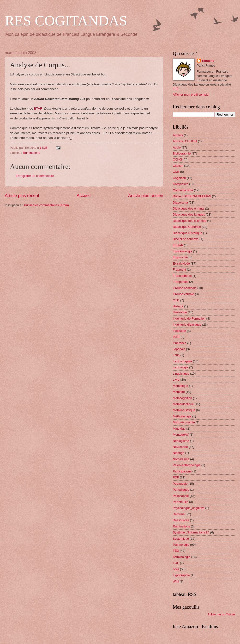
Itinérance (180, 343)
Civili (176, 172)
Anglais (178, 135)
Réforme (179, 514)
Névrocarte (180, 447)
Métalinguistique (184, 410)
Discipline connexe (186, 239)
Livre (176, 380)
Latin (176, 355)
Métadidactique (183, 404)
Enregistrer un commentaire (35, 176)
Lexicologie (180, 367)
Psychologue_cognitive (189, 508)
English (178, 245)
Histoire (178, 306)
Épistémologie (183, 251)
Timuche (208, 61)
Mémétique (180, 386)
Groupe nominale (185, 288)
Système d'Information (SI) (191, 532)
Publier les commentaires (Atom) (46, 205)
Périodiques (181, 490)
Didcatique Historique (187, 233)
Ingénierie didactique (187, 325)
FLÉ (176, 89)
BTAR (38, 108)
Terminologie (182, 557)
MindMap (179, 429)
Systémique (181, 539)
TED (176, 551)
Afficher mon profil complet (191, 95)
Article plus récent (22, 196)
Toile (176, 569)
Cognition (179, 178)
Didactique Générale (187, 227)
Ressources (181, 520)
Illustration (180, 312)
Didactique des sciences (189, 221)
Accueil (84, 196)
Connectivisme (183, 190)
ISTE (176, 337)
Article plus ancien (146, 196)
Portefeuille (180, 502)
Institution (179, 331)
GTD (176, 300)
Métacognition (182, 398)
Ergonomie (180, 257)
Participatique (182, 471)
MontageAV (181, 435)
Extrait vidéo (181, 263)
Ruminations (31, 153)
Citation (178, 166)
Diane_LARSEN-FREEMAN (192, 196)
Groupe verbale (183, 294)
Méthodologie (182, 416)
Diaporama (180, 202)
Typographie (181, 575)
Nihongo (179, 453)
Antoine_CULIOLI (185, 141)
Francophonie (182, 276)
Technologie (181, 545)
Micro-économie (184, 422)
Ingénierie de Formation (189, 319)
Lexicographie (182, 361)
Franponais (180, 282)
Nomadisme (181, 459)
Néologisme (181, 441)
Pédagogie (180, 484)
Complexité (180, 184)
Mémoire (179, 392)
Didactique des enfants (189, 208)
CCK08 (178, 159)
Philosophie (181, 496)
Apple (177, 147)
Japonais (179, 349)
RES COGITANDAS (66, 21)
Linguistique (181, 374)
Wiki (176, 581)
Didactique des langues (189, 214)
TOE (176, 563)
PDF (176, 477)
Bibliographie (182, 153)
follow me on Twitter (222, 614)
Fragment (179, 269)
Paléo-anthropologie (187, 465)
